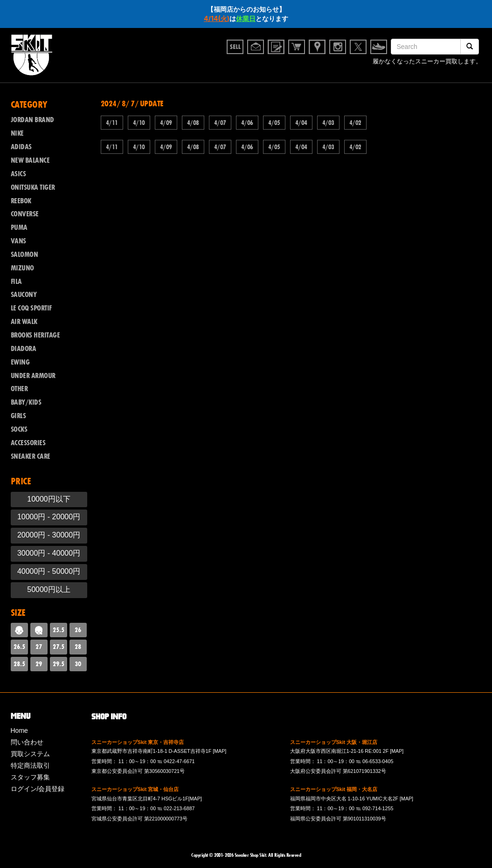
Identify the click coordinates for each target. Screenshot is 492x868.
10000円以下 (49, 499)
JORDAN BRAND (32, 120)
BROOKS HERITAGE (35, 335)
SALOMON (24, 255)
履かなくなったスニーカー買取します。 (427, 63)
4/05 (274, 123)
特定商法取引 (30, 765)
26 (78, 630)
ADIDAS (21, 147)
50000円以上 (49, 589)
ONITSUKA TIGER (33, 187)
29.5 (59, 664)
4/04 (301, 123)
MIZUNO (22, 268)
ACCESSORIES (28, 443)
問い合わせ (27, 742)
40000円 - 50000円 (49, 571)
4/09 (166, 123)
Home (19, 730)
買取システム (30, 754)
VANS (18, 241)
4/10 (139, 123)
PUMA (19, 227)
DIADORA (24, 349)
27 (39, 647)
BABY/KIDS (26, 402)
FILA (16, 282)
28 (78, 647)
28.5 (19, 664)
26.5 (19, 647)
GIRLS (18, 416)
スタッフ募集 (30, 777)
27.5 (59, 647)
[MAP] (219, 751)
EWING (20, 362)
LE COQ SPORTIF (31, 308)
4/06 (247, 123)
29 (39, 664)
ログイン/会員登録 (38, 789)
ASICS (18, 174)
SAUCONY (24, 295)
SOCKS (19, 429)
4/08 (193, 123)
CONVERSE (25, 214)
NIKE (17, 133)
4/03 (328, 123)
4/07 (220, 123)
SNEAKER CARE (31, 456)
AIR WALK (24, 322)
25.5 (59, 630)
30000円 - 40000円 (49, 553)
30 (78, 664)
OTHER (19, 389)
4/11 (112, 123)
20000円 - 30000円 (49, 535)
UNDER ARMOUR (33, 376)
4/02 (355, 123)
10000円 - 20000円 (49, 517)
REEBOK (21, 201)
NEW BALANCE (30, 160)
